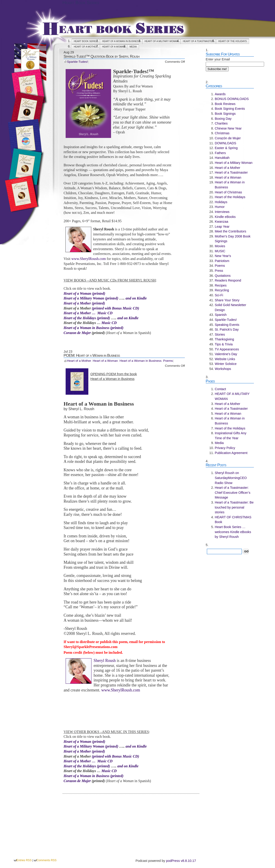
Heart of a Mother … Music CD (88, 313)
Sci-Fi (219, 295)
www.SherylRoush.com (89, 259)
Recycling (222, 290)
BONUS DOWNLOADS (232, 99)
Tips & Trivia (224, 344)
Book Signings (225, 114)
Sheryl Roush (105, 661)
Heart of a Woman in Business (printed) (93, 328)
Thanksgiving (224, 339)
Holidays (221, 202)
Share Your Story (227, 300)
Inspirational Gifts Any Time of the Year (231, 436)
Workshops (223, 369)
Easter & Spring (226, 148)
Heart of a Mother (86, 47)
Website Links (225, 359)
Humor (220, 207)
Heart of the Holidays (232, 41)
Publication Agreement (231, 453)
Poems (168, 361)
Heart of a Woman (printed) (84, 293)
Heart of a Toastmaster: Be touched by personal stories (234, 507)
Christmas (222, 133)
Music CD (109, 323)
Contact (220, 389)
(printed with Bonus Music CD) (115, 308)
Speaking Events (227, 325)
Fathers (220, 153)
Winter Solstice (226, 364)
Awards (220, 94)
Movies (220, 246)
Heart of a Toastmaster (198, 41)
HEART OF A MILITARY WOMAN (162, 41)
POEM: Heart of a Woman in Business (92, 355)
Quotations (223, 276)
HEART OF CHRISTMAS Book (233, 520)
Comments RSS (47, 860)
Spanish (221, 315)
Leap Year (222, 227)
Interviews (222, 212)
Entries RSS (24, 860)
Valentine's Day (226, 354)
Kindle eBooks (225, 217)
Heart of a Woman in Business (121, 41)
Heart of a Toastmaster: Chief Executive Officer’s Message (233, 493)
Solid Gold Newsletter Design (230, 307)
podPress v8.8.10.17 (181, 861)
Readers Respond (228, 280)
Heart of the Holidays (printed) (87, 318)
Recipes (221, 285)
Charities (221, 123)
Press (219, 271)
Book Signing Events (230, 109)
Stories (220, 334)
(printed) (112, 298)
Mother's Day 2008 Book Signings (233, 239)
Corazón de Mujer (228, 138)
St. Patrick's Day (227, 329)
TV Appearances (227, 349)
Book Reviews (225, 104)
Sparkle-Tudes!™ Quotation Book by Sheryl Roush (102, 56)
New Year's (223, 256)
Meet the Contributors (230, 231)
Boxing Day (223, 119)
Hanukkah (222, 158)
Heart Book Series (81, 2)
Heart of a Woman (114, 47)
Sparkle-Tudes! (77, 62)
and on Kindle (136, 298)
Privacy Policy (225, 448)
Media (133, 47)
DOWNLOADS (225, 143)
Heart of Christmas (228, 192)
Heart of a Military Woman (84, 298)
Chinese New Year (228, 128)
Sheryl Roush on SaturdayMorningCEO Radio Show (231, 478)
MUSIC (220, 251)
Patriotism (222, 261)
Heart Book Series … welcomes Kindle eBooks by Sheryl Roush (233, 532)
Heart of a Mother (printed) (84, 303)
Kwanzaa (222, 222)
